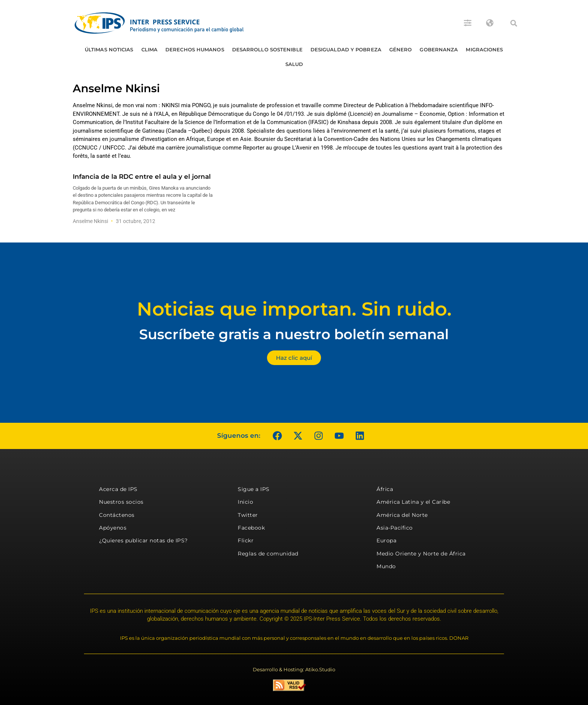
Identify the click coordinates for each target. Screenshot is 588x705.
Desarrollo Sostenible (267, 49)
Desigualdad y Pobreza (346, 49)
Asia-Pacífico (395, 528)
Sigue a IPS (254, 489)
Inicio (245, 502)
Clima (150, 49)
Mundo (386, 566)
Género (401, 49)
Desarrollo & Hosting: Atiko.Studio (294, 669)
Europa (386, 540)
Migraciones (484, 49)
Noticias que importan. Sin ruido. (294, 309)
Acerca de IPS (118, 489)
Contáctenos (117, 515)
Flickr (246, 540)
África (385, 489)
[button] (514, 23)
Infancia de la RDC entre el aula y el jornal (142, 177)
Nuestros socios (121, 502)
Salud (294, 64)
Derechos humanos (195, 49)
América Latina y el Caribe (413, 502)
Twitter (248, 515)
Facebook (251, 528)
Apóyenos (113, 528)
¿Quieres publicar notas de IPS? (143, 540)
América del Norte (402, 515)
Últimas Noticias (109, 49)
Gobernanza (439, 49)
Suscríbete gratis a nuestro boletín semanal (294, 334)
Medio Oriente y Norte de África (421, 554)
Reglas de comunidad (268, 554)
